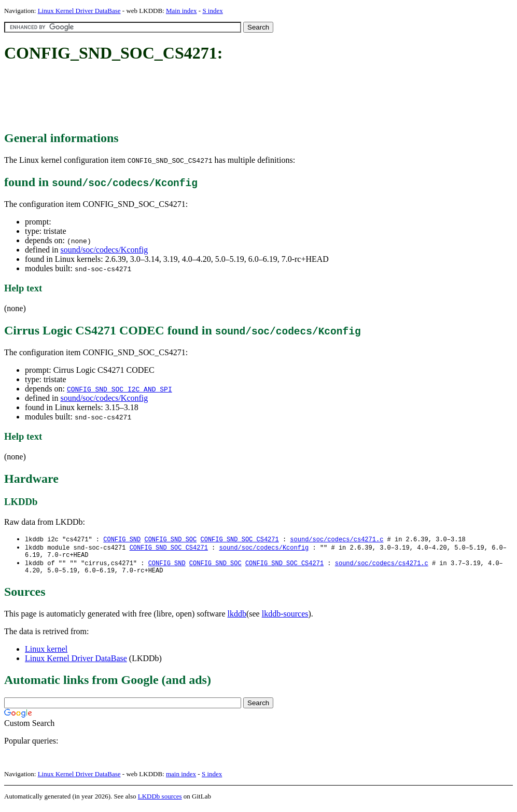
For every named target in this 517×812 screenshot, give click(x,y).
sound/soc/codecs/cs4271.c (337, 540)
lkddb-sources (285, 618)
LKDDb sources (160, 801)
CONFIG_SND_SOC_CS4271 (239, 540)
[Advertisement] (193, 97)
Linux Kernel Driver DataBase (79, 11)
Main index (181, 11)
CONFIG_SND (122, 540)
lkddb (237, 618)
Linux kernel (46, 654)
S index (212, 11)
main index (181, 779)
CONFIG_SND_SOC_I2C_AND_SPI (120, 389)
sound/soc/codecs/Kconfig (104, 250)
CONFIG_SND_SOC (170, 540)
